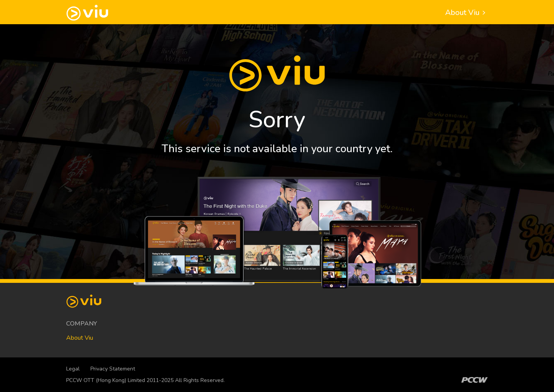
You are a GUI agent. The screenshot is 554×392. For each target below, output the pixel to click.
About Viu (466, 12)
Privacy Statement (113, 369)
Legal (73, 369)
